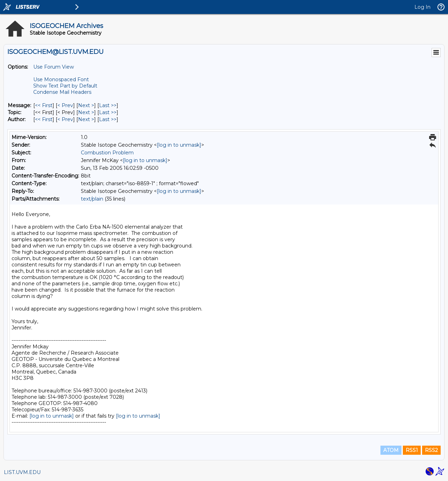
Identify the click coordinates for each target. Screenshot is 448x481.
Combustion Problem (107, 153)
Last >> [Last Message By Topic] (108, 112)
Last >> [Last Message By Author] (108, 119)
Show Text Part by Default (65, 86)
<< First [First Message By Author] (44, 119)
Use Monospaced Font (61, 79)
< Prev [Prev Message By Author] (65, 119)
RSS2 (431, 450)
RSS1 (412, 450)
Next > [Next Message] (86, 105)
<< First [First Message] (44, 105)
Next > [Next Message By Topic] (86, 112)
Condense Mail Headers (62, 92)
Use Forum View (54, 67)
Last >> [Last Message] (108, 105)
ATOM (391, 450)
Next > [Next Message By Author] (86, 119)
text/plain (92, 199)
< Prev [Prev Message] (65, 105)
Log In (422, 7)
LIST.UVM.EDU (22, 472)
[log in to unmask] (179, 145)
